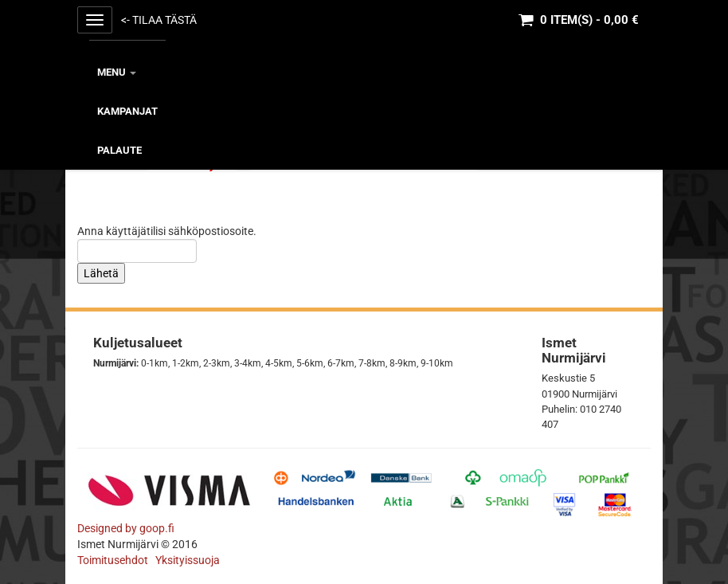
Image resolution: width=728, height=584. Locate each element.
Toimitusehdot (114, 560)
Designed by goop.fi (126, 528)
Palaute (119, 150)
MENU (117, 72)
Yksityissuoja (188, 560)
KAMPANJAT (127, 111)
